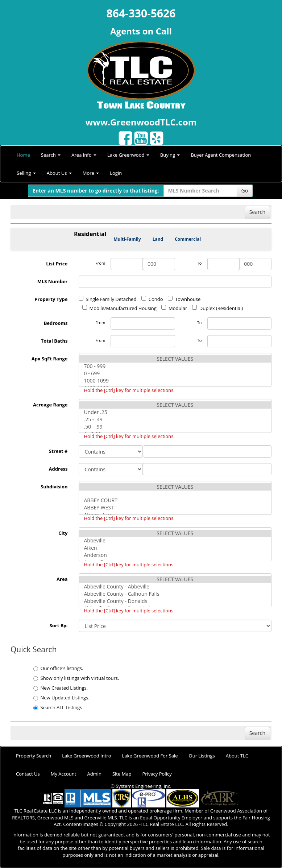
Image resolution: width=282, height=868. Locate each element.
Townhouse (184, 299)
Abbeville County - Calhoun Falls (175, 594)
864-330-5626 (141, 13)
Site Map (122, 774)
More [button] (91, 173)
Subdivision (54, 487)
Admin (94, 774)
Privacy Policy (157, 774)
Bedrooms (56, 323)
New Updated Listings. (61, 698)
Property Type (51, 299)
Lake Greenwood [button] (128, 155)
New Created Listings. (61, 688)
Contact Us (28, 774)
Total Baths (54, 341)
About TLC (237, 756)
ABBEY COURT (175, 500)
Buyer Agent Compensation (221, 155)
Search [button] (51, 155)
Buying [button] (170, 155)
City (63, 533)
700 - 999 (175, 366)
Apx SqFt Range (50, 359)
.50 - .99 (175, 427)
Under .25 (175, 412)
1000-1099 (175, 381)
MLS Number (53, 281)
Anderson (175, 555)
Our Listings (202, 756)
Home (23, 155)
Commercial (188, 239)
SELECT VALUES (175, 359)
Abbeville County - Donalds (175, 601)
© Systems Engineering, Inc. (141, 786)
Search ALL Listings (58, 707)
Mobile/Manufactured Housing (119, 308)
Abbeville (175, 541)
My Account (64, 774)
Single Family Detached (108, 299)
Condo (152, 299)
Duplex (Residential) (217, 308)
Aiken (175, 548)
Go (245, 191)
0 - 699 (175, 373)
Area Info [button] (84, 155)
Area (62, 579)
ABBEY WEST (175, 508)
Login (116, 173)
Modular (174, 308)
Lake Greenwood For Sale (150, 756)
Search (257, 212)
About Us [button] (59, 173)
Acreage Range (50, 405)
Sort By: (59, 625)
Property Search (34, 756)
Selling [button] (26, 173)
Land (158, 239)
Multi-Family (127, 239)
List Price (57, 264)
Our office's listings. (58, 668)
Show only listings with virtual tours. (76, 678)
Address (58, 469)
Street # (58, 451)
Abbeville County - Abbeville (175, 587)
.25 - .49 (175, 419)
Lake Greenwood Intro (86, 756)
